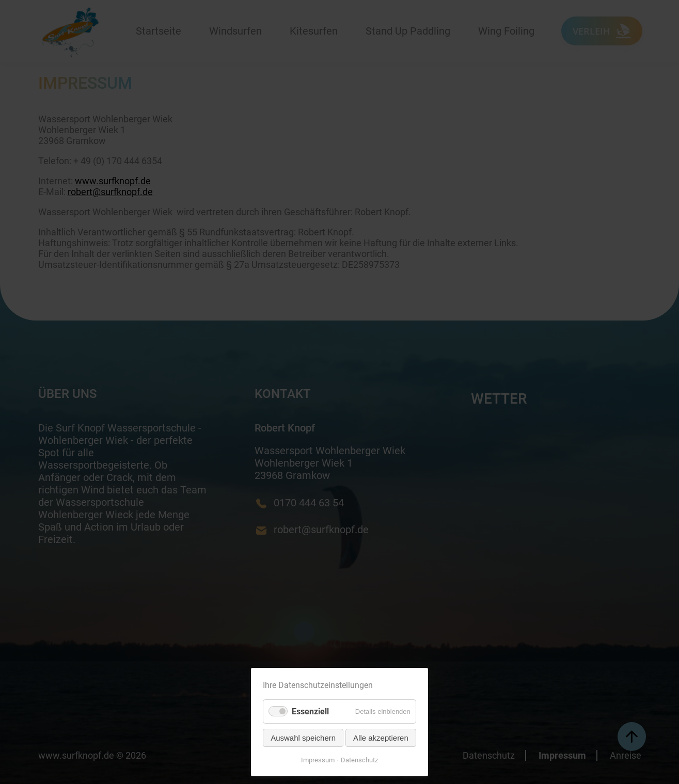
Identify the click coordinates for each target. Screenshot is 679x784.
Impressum (318, 760)
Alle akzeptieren (381, 738)
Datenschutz (359, 760)
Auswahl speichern (303, 738)
